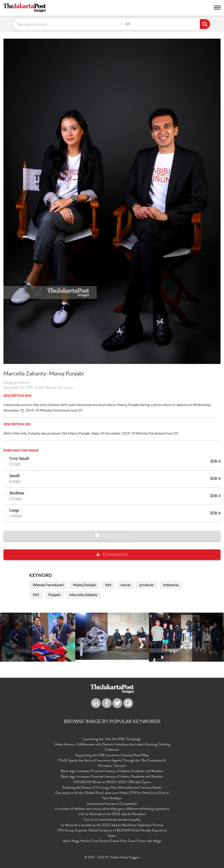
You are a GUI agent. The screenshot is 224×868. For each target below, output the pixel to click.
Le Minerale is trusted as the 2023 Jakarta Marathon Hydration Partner (112, 825)
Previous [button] (16, 637)
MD (36, 595)
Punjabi (54, 595)
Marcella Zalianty (83, 595)
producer (147, 585)
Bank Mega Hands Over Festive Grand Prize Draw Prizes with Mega (112, 841)
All (128, 24)
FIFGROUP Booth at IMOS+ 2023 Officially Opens (112, 782)
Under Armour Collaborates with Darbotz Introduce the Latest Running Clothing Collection (112, 747)
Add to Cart (112, 536)
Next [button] (208, 637)
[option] (112, 636)
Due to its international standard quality (112, 820)
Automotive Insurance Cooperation (112, 804)
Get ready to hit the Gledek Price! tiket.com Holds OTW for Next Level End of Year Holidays (112, 796)
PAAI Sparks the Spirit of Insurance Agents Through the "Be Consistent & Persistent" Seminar (112, 763)
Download (112, 554)
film (108, 585)
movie (125, 585)
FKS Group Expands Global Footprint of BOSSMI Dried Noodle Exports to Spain (112, 833)
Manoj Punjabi (84, 585)
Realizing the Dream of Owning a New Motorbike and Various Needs (112, 788)
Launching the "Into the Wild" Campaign (112, 739)
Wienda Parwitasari (48, 585)
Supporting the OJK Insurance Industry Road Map (112, 756)
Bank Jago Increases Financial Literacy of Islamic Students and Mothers (112, 771)
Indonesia (171, 585)
